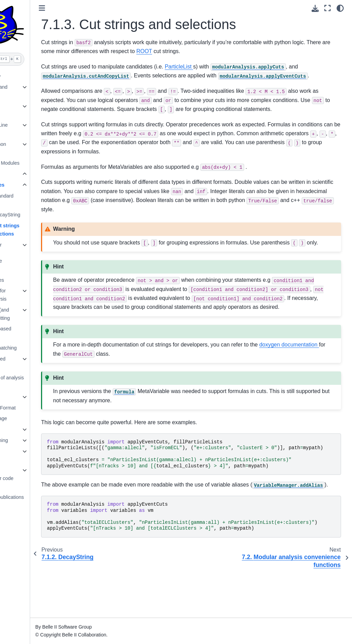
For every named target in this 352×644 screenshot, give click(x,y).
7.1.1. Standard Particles (37, 200)
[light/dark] (340, 8)
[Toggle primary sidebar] (82, 8)
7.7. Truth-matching (36, 348)
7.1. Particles (29, 185)
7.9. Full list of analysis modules (39, 382)
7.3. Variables (29, 280)
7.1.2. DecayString (40, 215)
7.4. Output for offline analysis (30, 295)
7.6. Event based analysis (33, 333)
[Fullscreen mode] (328, 8)
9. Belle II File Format (32, 408)
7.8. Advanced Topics (30, 363)
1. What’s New (25, 76)
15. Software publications (36, 497)
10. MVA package (28, 418)
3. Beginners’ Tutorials (23, 110)
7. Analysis (22, 174)
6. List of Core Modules (34, 163)
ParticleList (219, 67)
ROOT (224, 51)
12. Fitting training (28, 440)
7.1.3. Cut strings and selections (40, 230)
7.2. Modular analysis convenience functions (28, 257)
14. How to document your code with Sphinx (31, 478)
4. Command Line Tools (28, 129)
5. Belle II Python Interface (28, 148)
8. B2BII (18, 397)
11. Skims (20, 429)
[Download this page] (315, 8)
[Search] (35, 59)
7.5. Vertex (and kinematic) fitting (32, 314)
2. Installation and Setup (28, 91)
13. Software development (23, 455)
